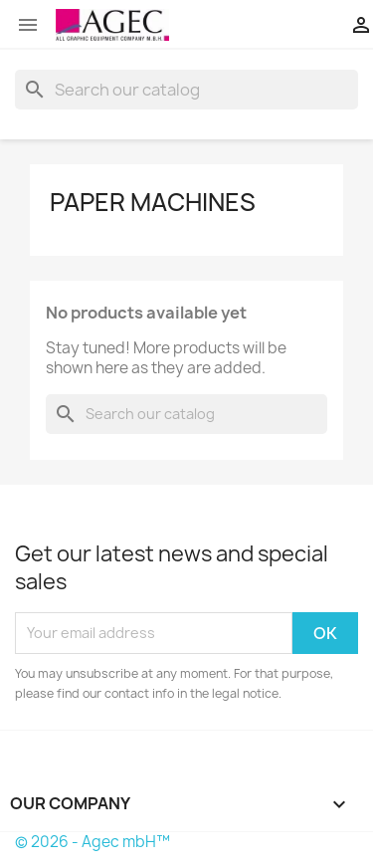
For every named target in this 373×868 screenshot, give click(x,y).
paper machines (153, 202)
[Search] (186, 90)
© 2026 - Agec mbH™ (93, 842)
